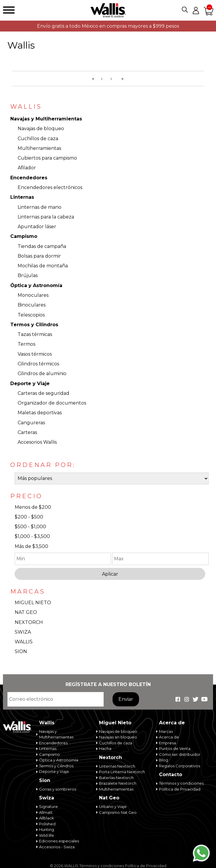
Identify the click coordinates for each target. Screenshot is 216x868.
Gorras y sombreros (58, 789)
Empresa (168, 743)
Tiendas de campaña (42, 246)
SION (21, 651)
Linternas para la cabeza (46, 217)
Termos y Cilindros (34, 325)
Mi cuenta (196, 10)
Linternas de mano (40, 207)
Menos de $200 (33, 507)
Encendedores (29, 178)
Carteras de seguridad (43, 393)
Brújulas (28, 275)
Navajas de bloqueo (41, 129)
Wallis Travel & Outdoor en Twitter (195, 699)
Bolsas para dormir (39, 256)
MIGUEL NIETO (33, 603)
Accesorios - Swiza (57, 847)
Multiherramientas (39, 148)
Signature (48, 806)
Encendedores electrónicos (50, 187)
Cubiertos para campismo (47, 158)
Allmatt (46, 812)
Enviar (126, 699)
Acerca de (172, 723)
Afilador (27, 168)
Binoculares (32, 305)
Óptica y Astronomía (36, 285)
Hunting (47, 829)
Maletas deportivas (40, 413)
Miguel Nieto (115, 723)
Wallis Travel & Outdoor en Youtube (204, 699)
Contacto (171, 775)
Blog (164, 760)
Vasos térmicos (35, 354)
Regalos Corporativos (180, 766)
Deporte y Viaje (30, 384)
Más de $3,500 (31, 546)
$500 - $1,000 (30, 527)
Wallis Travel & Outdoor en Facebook (178, 699)
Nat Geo (109, 798)
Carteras (27, 432)
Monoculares (33, 295)
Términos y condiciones (181, 783)
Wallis (47, 723)
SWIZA (23, 632)
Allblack (47, 818)
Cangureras (31, 423)
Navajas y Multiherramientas (46, 119)
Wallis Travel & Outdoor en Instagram (187, 699)
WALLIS (24, 642)
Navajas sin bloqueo (118, 737)
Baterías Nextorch (116, 778)
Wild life (47, 835)
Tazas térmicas (35, 334)
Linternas (22, 197)
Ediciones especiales (59, 841)
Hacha (105, 748)
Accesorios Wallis (37, 442)
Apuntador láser (37, 227)
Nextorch (110, 757)
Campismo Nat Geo (118, 812)
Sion (45, 780)
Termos (26, 344)
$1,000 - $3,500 (32, 536)
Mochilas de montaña (43, 266)
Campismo (24, 236)
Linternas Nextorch (117, 766)
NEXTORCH (29, 622)
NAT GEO (26, 612)
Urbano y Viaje (113, 806)
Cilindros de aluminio (42, 373)
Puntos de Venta (175, 748)
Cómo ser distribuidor (180, 754)
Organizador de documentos (52, 403)
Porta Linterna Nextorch (122, 772)
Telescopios (31, 315)
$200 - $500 (29, 517)
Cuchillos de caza (38, 139)
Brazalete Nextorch (118, 783)
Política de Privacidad (180, 789)
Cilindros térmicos (38, 364)
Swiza (47, 798)
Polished (47, 824)
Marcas (166, 731)
